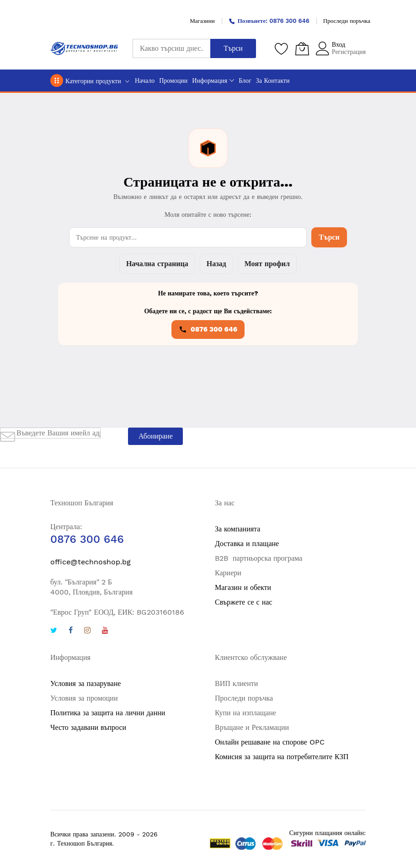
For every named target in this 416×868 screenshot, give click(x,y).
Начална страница (157, 264)
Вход (339, 44)
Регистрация (349, 52)
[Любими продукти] (282, 48)
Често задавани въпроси (88, 727)
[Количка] (302, 48)
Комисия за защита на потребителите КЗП (282, 757)
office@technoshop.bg (91, 562)
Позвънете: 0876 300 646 (269, 21)
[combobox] (171, 48)
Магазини (202, 21)
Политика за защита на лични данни (108, 713)
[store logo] (85, 48)
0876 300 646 (208, 329)
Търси (329, 237)
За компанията (237, 529)
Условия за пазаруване (85, 683)
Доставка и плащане (247, 544)
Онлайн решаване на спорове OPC (270, 742)
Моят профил (267, 264)
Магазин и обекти (243, 587)
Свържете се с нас (243, 602)
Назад (216, 264)
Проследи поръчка (347, 21)
